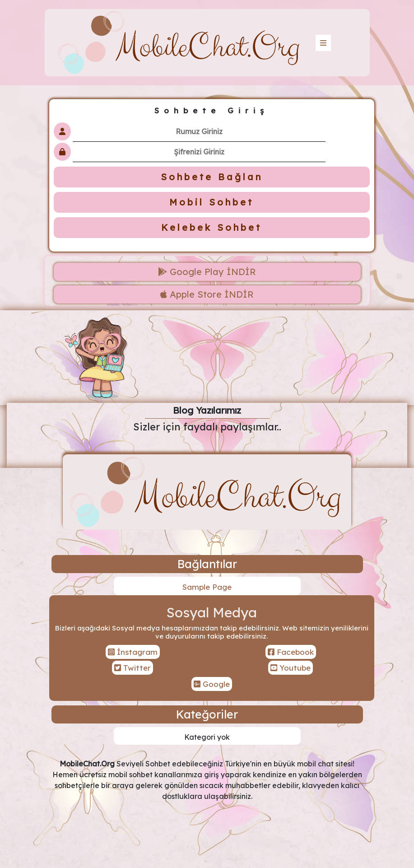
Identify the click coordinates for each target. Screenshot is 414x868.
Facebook (291, 652)
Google (212, 684)
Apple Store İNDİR (207, 294)
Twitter (133, 668)
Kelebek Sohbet (212, 227)
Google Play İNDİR (207, 272)
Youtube (291, 668)
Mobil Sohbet (212, 202)
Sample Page (207, 587)
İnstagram (133, 652)
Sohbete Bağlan (212, 177)
